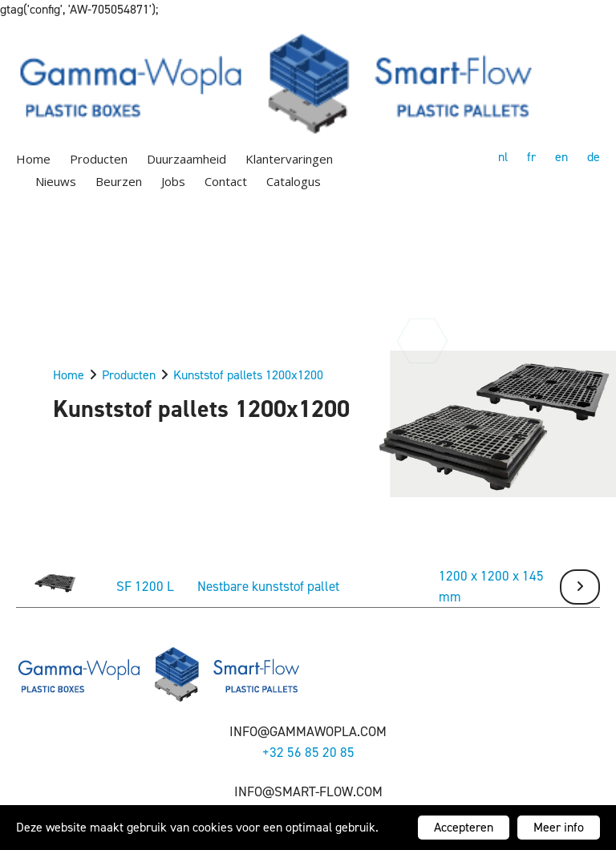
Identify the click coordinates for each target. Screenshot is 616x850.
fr (531, 157)
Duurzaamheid (186, 159)
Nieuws (56, 181)
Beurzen (119, 181)
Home (33, 159)
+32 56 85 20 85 (308, 752)
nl (503, 157)
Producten (99, 159)
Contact (226, 181)
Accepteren (464, 827)
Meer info (559, 827)
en (561, 157)
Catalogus (294, 181)
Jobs (173, 181)
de (594, 157)
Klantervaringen (289, 159)
